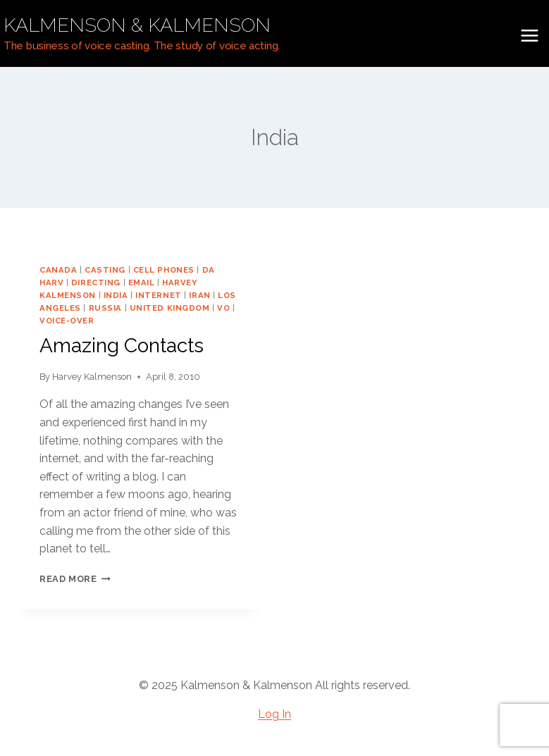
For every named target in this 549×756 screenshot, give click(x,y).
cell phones (164, 270)
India (116, 295)
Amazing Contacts (122, 346)
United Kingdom (170, 308)
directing (96, 283)
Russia (105, 308)
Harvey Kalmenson (92, 377)
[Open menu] (529, 35)
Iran (199, 295)
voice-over (67, 321)
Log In (274, 714)
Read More (75, 579)
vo (223, 308)
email (142, 283)
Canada (58, 270)
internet (158, 295)
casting (105, 270)
